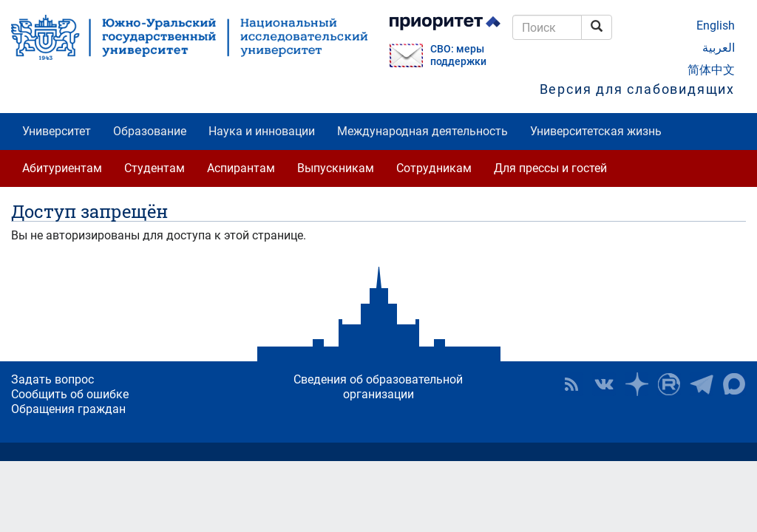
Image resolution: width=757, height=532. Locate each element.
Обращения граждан (68, 409)
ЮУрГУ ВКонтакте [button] (604, 384)
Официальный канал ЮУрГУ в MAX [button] (734, 384)
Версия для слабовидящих (637, 89)
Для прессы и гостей (550, 168)
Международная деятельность (422, 131)
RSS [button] (571, 384)
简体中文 (711, 70)
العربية (719, 48)
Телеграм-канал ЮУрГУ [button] (702, 384)
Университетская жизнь (596, 131)
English (716, 25)
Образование (150, 131)
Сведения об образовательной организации (378, 387)
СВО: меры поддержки (458, 55)
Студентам (155, 168)
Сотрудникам (434, 168)
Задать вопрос (52, 379)
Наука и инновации (262, 131)
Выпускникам (336, 168)
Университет (57, 131)
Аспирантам (241, 168)
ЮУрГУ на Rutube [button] (669, 384)
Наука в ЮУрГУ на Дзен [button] (637, 384)
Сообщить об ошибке (70, 394)
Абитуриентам (62, 168)
